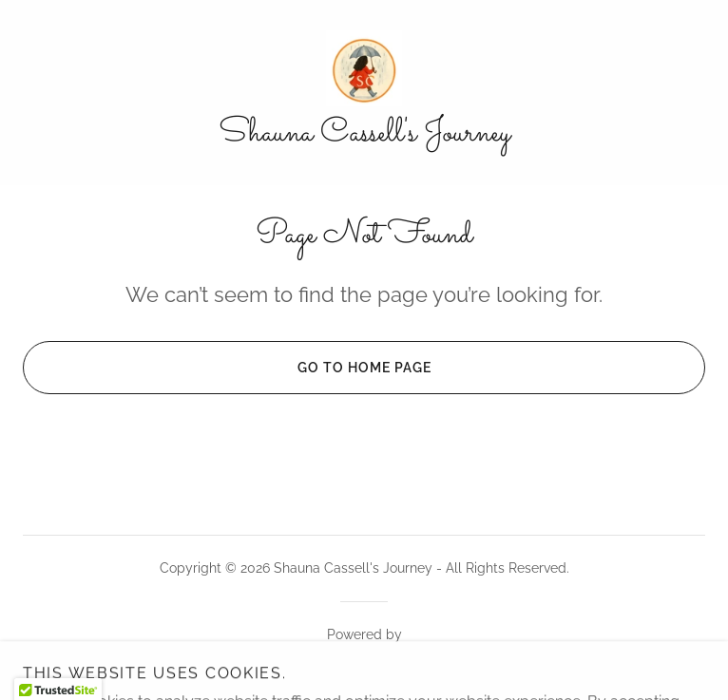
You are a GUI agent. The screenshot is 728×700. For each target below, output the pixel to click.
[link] (364, 68)
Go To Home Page (227, 368)
